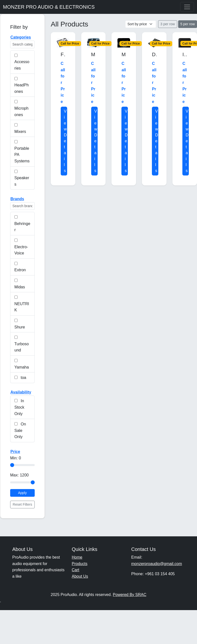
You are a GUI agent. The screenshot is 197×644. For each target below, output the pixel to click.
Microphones (21, 108)
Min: (16, 458)
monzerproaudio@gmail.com (157, 564)
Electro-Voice (21, 247)
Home (77, 557)
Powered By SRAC (129, 595)
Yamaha (22, 364)
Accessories (22, 62)
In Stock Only (19, 407)
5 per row (188, 24)
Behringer (22, 224)
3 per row (168, 24)
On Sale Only (20, 430)
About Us (80, 576)
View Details (65, 141)
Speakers (22, 178)
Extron (20, 267)
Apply (22, 493)
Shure (20, 324)
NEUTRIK (22, 304)
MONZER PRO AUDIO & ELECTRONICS (49, 7)
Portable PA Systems (22, 152)
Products (80, 564)
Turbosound (22, 344)
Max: (19, 475)
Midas (20, 284)
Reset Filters (22, 504)
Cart (76, 570)
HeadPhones (22, 85)
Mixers (20, 128)
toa (20, 378)
